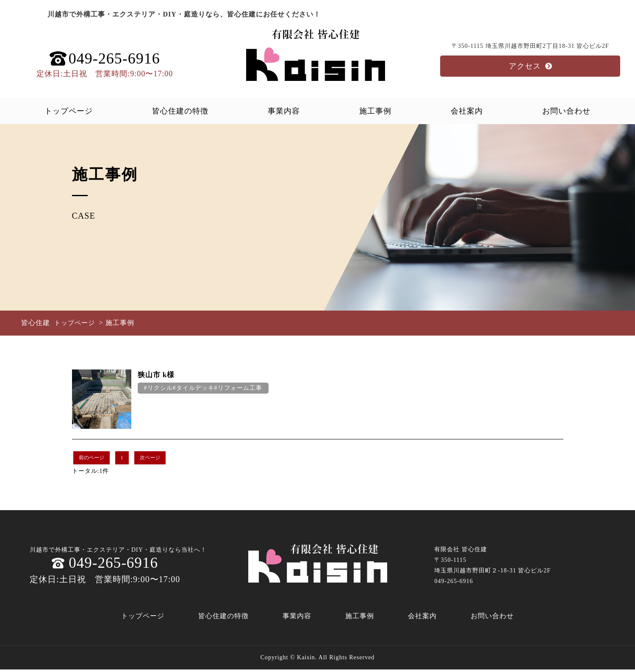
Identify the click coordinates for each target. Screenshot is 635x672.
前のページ (92, 458)
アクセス (530, 66)
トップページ (69, 111)
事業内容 (284, 111)
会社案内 (467, 111)
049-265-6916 (105, 564)
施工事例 (375, 111)
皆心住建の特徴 (180, 111)
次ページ (150, 458)
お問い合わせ (566, 111)
